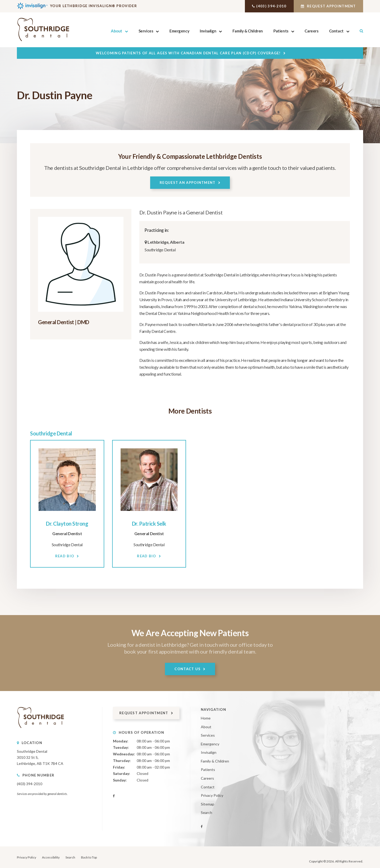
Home (206, 718)
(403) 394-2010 (264, 6)
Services (146, 31)
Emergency (179, 31)
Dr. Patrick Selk (149, 523)
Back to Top (89, 857)
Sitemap (208, 804)
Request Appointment (326, 6)
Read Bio (65, 556)
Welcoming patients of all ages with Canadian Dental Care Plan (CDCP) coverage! (188, 53)
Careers (311, 31)
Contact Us (187, 669)
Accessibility (51, 857)
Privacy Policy (212, 795)
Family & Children (248, 31)
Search (359, 31)
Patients (281, 31)
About (117, 31)
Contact (336, 31)
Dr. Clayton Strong (67, 523)
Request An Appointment (188, 183)
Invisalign (208, 31)
